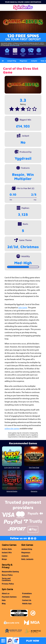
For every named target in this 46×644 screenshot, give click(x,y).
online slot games (12, 428)
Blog (4, 603)
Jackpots (25, 556)
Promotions (27, 593)
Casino (31, 54)
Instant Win (23, 55)
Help (4, 600)
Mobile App (27, 603)
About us (6, 593)
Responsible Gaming (10, 571)
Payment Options (9, 597)
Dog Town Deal (34, 467)
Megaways (26, 552)
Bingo (39, 54)
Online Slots (7, 549)
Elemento (34, 491)
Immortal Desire (12, 491)
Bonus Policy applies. (15, 45)
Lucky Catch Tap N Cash (12, 467)
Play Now (33, 641)
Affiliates (26, 597)
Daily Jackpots (27, 559)
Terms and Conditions (6, 579)
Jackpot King (27, 549)
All (3, 61)
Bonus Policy (7, 575)
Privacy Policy (8, 584)
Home (7, 54)
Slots (15, 54)
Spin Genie (23, 307)
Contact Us (27, 600)
